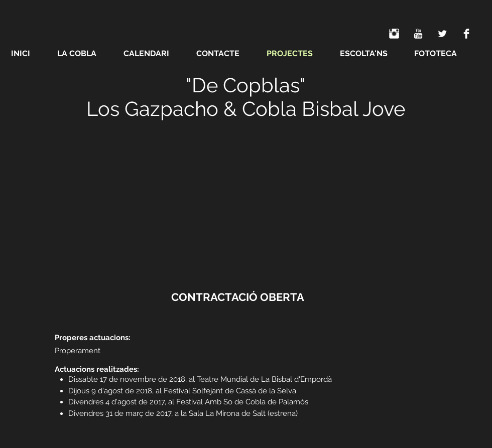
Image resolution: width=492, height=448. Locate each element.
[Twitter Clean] (442, 34)
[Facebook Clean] (466, 34)
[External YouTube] (246, 202)
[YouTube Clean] (418, 34)
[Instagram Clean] (394, 34)
